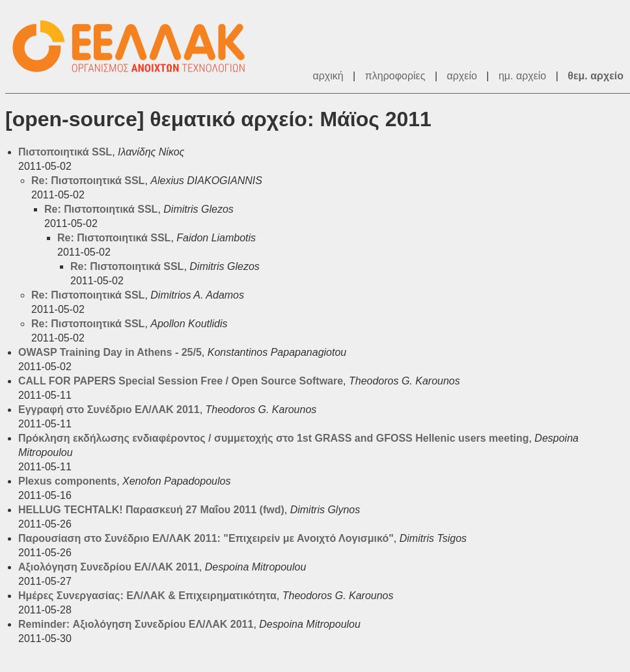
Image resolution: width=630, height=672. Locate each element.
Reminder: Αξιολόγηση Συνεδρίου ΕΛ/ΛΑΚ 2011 (136, 624)
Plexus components (67, 481)
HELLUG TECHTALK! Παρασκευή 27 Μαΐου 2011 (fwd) (151, 510)
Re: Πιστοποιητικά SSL (88, 181)
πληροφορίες (395, 76)
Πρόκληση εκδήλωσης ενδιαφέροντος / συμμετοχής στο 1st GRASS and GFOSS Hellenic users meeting (273, 438)
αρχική (328, 76)
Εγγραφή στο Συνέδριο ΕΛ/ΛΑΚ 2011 (109, 410)
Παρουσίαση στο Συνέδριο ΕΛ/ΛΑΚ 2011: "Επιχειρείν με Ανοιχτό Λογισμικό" (206, 538)
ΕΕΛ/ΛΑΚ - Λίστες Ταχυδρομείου (135, 47)
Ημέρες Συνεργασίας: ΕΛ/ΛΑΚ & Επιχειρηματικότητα (147, 596)
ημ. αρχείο (522, 76)
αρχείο (462, 76)
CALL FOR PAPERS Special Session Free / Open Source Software (181, 381)
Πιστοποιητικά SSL (65, 152)
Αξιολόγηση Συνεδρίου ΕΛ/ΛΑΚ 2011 (109, 567)
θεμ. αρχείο (596, 76)
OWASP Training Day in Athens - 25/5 (110, 352)
